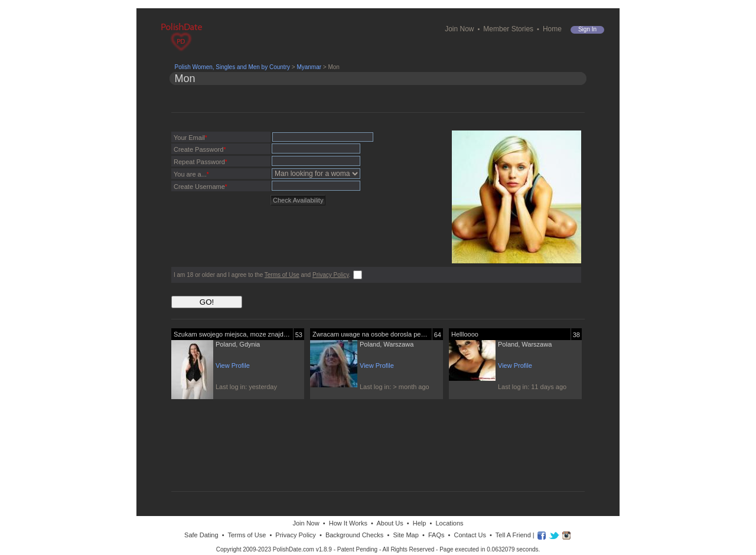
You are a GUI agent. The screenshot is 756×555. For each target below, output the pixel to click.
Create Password (200, 149)
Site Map (405, 535)
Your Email (190, 138)
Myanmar (309, 67)
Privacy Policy (331, 275)
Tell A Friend (513, 535)
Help (420, 523)
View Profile (233, 365)
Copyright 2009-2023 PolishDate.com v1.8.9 (274, 549)
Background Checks (354, 535)
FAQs (436, 535)
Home (552, 29)
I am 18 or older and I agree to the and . (262, 275)
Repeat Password (201, 162)
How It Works (348, 523)
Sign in (587, 29)
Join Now (459, 29)
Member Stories (508, 29)
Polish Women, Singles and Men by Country (232, 67)
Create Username (201, 187)
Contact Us (470, 535)
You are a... (191, 174)
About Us (390, 523)
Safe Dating (201, 535)
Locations (449, 523)
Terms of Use (282, 275)
